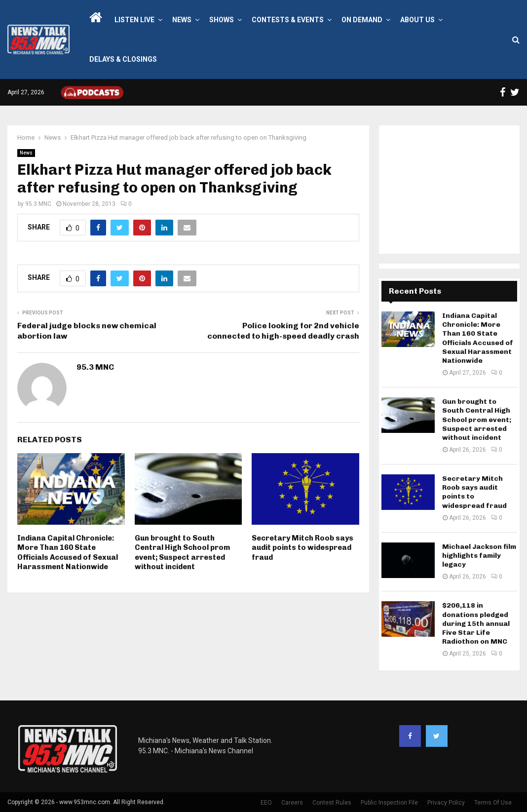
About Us (417, 20)
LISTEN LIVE (134, 20)
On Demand (362, 20)
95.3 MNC (38, 204)
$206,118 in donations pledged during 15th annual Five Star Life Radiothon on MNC (476, 623)
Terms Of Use (493, 803)
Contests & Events (288, 20)
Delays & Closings (123, 59)
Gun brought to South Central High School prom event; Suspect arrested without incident (182, 553)
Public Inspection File (389, 803)
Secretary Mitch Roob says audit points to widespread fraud (302, 548)
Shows (222, 20)
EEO (266, 803)
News (182, 20)
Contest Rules (332, 803)
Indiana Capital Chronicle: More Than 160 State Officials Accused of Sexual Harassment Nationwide (68, 553)
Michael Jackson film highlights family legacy (479, 556)
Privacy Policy (446, 803)
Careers (292, 803)
